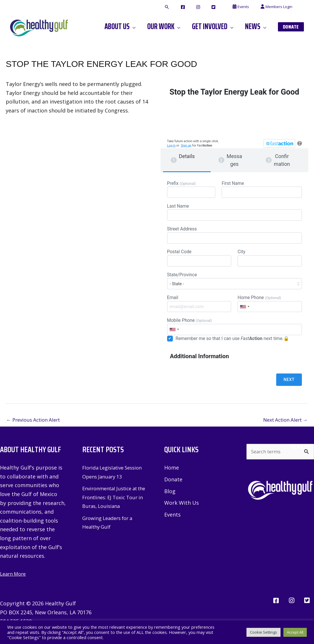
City (270, 261)
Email (199, 310)
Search (300, 455)
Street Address (234, 237)
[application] (148, 27)
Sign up (186, 145)
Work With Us (182, 512)
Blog (170, 500)
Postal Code (199, 261)
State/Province (234, 286)
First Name (262, 190)
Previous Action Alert (36, 428)
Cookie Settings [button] (263, 632)
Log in (171, 145)
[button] (188, 7)
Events (172, 524)
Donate (173, 488)
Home (172, 476)
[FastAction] (279, 143)
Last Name (234, 214)
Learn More (14, 582)
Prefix (191, 190)
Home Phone (270, 310)
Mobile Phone (234, 334)
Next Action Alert (283, 428)
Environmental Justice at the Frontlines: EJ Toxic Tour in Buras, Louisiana (113, 506)
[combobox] (244, 313)
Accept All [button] (295, 632)
